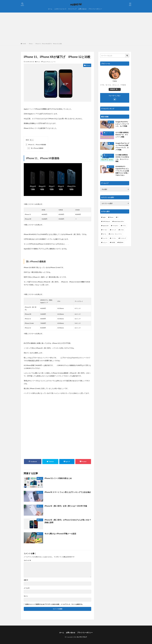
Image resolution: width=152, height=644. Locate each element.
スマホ (112, 122)
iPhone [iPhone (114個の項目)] (111, 217)
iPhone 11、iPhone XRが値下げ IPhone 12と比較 (49, 44)
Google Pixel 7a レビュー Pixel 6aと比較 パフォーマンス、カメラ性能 (122, 146)
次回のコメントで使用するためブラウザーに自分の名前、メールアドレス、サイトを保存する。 (54, 604)
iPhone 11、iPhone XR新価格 (36, 145)
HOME (24, 44)
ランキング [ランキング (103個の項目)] (123, 238)
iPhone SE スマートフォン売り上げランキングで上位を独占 (68, 492)
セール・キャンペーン (108, 133)
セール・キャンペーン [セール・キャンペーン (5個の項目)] (116, 234)
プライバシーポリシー (95, 9)
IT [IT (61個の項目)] (118, 217)
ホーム (50, 9)
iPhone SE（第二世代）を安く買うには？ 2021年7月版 (66, 506)
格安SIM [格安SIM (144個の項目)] (121, 242)
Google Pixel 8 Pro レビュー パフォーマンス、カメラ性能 (122, 124)
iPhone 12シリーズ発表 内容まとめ (58, 478)
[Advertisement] (76, 27)
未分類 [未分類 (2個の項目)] (113, 242)
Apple (44, 62)
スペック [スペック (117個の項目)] (114, 230)
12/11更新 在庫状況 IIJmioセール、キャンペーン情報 (122, 135)
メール (27, 588)
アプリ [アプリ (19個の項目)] (124, 226)
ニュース (53, 62)
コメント (27, 560)
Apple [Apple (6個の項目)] (104, 217)
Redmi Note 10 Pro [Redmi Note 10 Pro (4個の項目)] (119, 221)
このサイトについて (60, 9)
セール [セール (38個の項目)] (104, 234)
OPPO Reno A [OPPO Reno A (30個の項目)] (106, 221)
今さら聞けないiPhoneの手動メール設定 (60, 534)
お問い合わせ (82, 9)
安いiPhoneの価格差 (35, 148)
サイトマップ (72, 9)
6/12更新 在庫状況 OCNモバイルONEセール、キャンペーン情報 (122, 158)
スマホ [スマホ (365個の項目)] (122, 230)
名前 (26, 580)
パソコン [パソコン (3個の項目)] (114, 238)
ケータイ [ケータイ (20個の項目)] (105, 230)
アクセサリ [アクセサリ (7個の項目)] (115, 226)
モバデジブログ (82, 637)
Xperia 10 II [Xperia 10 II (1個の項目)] (106, 226)
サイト (26, 596)
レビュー (111, 167)
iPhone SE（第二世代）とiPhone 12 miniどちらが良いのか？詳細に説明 (68, 521)
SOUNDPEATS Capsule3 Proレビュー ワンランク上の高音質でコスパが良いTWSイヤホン (122, 171)
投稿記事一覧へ (114, 89)
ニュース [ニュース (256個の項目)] (105, 238)
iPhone (31, 44)
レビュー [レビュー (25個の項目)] (105, 242)
